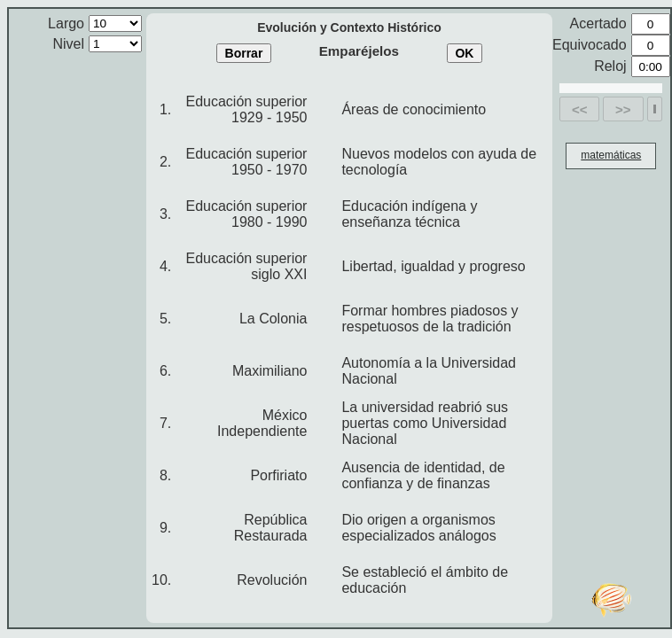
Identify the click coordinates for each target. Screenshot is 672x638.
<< (580, 109)
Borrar (244, 53)
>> (623, 109)
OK (464, 53)
